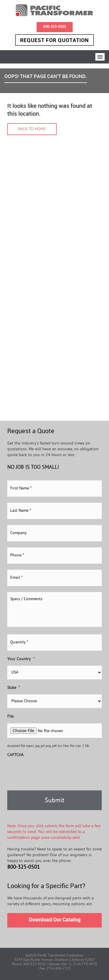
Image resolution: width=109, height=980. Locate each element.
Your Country (21, 659)
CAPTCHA (15, 755)
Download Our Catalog (55, 919)
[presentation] (51, 773)
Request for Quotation (54, 40)
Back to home (32, 129)
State (14, 688)
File (10, 717)
